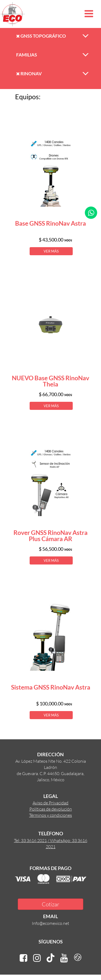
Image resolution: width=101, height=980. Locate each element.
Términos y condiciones (50, 815)
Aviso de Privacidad (50, 803)
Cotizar (50, 904)
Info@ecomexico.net (50, 923)
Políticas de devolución (51, 809)
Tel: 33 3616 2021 (30, 840)
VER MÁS (51, 251)
